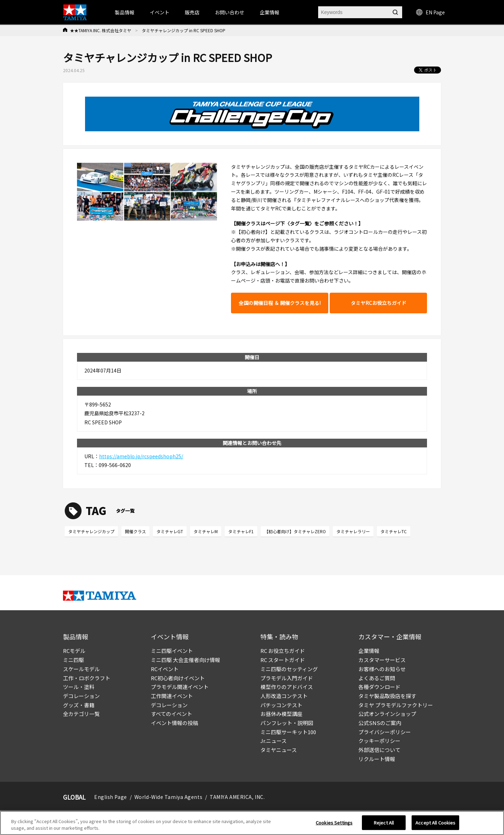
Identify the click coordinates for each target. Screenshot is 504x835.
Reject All (384, 823)
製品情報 (125, 12)
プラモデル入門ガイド (287, 678)
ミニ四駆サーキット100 (288, 732)
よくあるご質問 (377, 678)
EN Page (430, 12)
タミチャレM (206, 531)
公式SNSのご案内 (380, 723)
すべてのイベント (171, 714)
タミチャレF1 (241, 531)
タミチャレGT (170, 531)
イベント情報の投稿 (174, 723)
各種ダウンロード (379, 687)
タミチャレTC (394, 531)
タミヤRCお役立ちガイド (379, 303)
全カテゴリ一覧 (81, 714)
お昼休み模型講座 (281, 714)
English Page (111, 797)
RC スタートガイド (283, 660)
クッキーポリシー (379, 741)
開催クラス (135, 531)
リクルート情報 (377, 759)
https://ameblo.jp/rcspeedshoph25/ (141, 456)
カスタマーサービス (382, 660)
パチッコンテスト (281, 705)
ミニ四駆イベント (172, 651)
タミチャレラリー (353, 531)
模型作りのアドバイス (287, 687)
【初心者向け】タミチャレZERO (295, 531)
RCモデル (74, 651)
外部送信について (379, 750)
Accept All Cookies (435, 823)
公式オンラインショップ (387, 714)
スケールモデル (81, 669)
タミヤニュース (279, 750)
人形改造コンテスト (284, 696)
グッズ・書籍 (79, 705)
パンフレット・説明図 (287, 723)
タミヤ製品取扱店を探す (387, 696)
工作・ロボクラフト (87, 678)
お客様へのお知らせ (382, 669)
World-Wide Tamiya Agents (168, 797)
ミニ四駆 (73, 660)
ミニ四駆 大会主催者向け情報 (185, 660)
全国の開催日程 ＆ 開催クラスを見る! (280, 303)
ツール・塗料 (79, 687)
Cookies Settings (334, 823)
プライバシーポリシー (385, 732)
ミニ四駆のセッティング (289, 669)
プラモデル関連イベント (180, 687)
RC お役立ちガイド (283, 651)
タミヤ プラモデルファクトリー (396, 705)
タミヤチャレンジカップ (91, 531)
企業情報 (369, 651)
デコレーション (81, 696)
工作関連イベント (172, 696)
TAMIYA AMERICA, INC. (237, 797)
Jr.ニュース (274, 741)
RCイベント (165, 669)
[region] (252, 823)
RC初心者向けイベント (178, 678)
